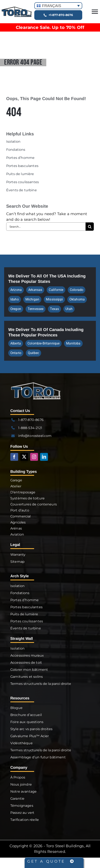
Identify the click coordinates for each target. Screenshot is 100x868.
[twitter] (24, 457)
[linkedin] (44, 457)
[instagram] (34, 457)
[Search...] (46, 227)
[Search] (90, 227)
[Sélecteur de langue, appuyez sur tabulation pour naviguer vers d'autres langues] (58, 6)
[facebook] (14, 457)
